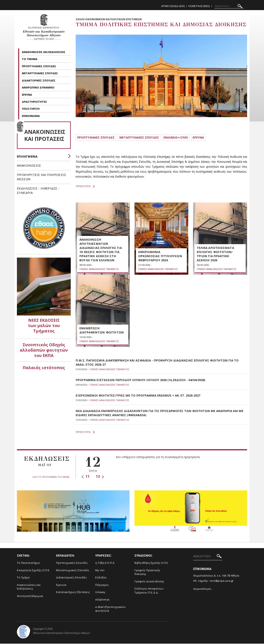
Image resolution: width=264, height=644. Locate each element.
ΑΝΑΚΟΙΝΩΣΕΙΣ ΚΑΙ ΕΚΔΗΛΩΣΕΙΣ (44, 52)
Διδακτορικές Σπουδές (71, 578)
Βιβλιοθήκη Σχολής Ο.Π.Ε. (152, 563)
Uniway (100, 593)
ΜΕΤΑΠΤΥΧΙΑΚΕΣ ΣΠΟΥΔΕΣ (40, 73)
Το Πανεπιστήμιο (28, 563)
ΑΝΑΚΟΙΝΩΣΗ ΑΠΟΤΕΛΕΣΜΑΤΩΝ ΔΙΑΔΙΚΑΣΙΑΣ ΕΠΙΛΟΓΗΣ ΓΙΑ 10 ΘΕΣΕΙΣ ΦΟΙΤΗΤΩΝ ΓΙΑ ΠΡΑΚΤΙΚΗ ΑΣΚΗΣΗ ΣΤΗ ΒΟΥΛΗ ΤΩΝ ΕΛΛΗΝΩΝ (101, 250)
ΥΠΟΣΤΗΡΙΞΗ (31, 109)
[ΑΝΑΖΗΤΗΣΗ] (229, 6)
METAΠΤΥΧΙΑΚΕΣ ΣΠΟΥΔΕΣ (143, 138)
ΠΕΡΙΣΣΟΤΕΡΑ (85, 187)
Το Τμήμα (23, 578)
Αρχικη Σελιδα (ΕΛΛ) (173, 6)
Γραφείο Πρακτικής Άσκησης (147, 573)
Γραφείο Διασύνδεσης (149, 582)
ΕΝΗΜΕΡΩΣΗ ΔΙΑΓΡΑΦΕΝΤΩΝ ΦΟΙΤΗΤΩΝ (101, 331)
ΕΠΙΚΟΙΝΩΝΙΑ (31, 116)
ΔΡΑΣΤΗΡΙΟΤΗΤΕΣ (35, 102)
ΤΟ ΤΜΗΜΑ (30, 59)
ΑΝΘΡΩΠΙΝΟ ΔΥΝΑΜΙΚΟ (38, 87)
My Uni (100, 571)
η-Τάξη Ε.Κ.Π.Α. (105, 563)
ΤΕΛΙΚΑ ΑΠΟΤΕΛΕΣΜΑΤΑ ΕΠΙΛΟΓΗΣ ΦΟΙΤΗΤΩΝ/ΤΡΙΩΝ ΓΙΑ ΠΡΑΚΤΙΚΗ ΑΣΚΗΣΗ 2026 (215, 254)
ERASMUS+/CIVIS (182, 138)
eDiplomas (103, 600)
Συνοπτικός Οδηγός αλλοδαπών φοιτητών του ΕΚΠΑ (44, 350)
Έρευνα (61, 585)
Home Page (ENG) (199, 6)
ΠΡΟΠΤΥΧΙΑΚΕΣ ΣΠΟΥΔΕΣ (39, 66)
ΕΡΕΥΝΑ (27, 95)
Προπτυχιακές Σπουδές (72, 563)
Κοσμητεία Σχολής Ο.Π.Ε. (34, 571)
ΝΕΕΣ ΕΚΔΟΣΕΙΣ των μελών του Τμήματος (44, 326)
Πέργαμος (102, 585)
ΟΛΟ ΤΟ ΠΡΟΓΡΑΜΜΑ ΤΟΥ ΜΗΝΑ (51, 477)
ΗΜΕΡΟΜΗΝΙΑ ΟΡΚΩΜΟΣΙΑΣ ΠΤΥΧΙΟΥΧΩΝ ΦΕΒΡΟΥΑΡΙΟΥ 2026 (160, 257)
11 (86, 477)
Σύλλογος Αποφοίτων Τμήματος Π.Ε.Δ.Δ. (149, 591)
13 (100, 477)
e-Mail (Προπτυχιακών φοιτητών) (110, 609)
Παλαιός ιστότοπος (44, 368)
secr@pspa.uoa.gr (222, 581)
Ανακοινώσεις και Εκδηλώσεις (29, 587)
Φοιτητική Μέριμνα (30, 597)
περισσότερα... (203, 589)
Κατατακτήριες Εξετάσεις (73, 593)
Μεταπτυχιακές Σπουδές (73, 571)
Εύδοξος (101, 578)
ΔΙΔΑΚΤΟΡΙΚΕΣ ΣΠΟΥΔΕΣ (39, 80)
